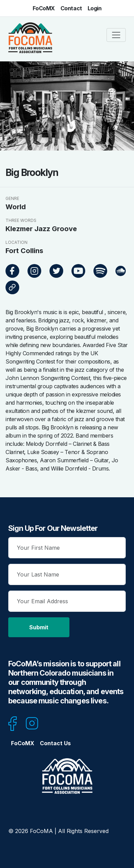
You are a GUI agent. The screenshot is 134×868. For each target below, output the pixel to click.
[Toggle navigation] (116, 35)
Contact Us (55, 743)
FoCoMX (44, 8)
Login (95, 8)
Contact (71, 8)
